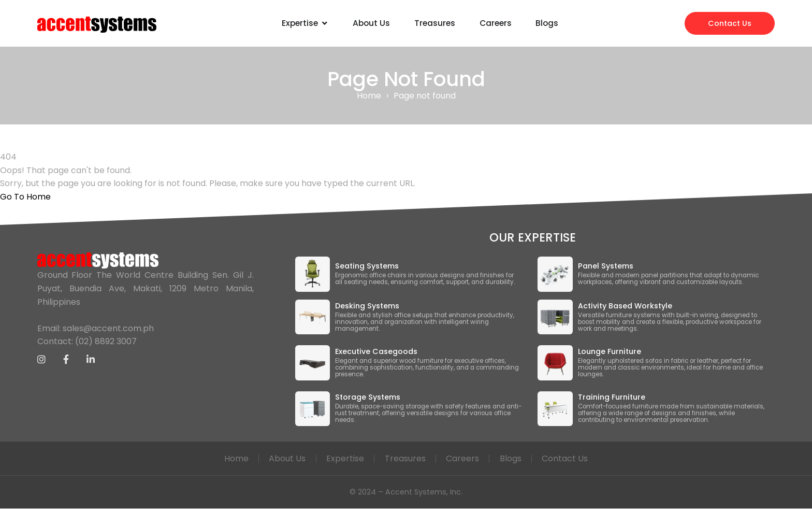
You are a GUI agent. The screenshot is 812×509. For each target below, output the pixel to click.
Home (369, 96)
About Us (286, 458)
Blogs (512, 458)
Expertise (345, 458)
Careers (463, 458)
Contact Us (567, 458)
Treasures (405, 458)
